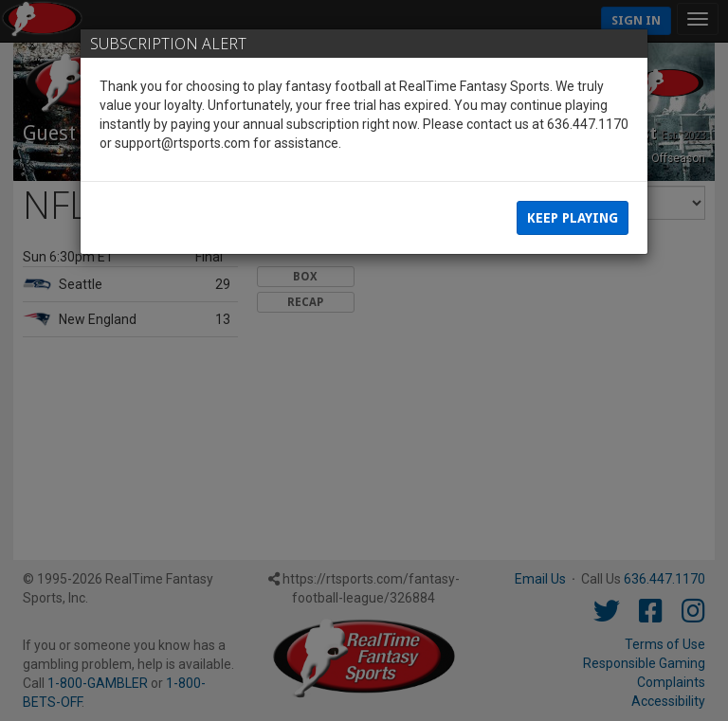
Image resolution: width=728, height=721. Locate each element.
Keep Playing (573, 218)
